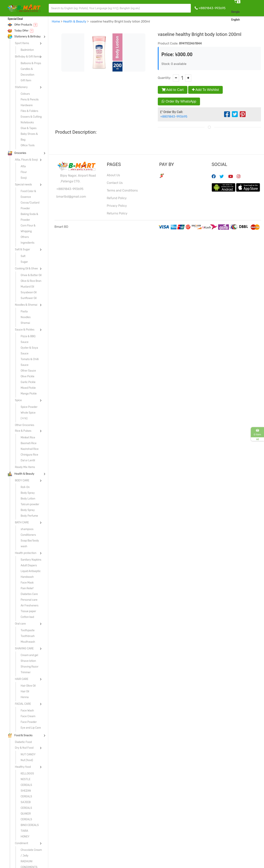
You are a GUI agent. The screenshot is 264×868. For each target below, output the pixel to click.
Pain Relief (27, 588)
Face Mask (27, 583)
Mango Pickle (29, 394)
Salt (23, 256)
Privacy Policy (117, 206)
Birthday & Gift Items (28, 57)
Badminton (27, 50)
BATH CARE (22, 522)
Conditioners (28, 535)
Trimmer (26, 672)
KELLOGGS (27, 774)
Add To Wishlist (205, 90)
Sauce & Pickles (25, 330)
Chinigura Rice (29, 455)
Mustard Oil (27, 287)
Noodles (26, 317)
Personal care (29, 600)
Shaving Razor (30, 667)
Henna (25, 697)
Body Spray (28, 493)
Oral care (20, 624)
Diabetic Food (23, 742)
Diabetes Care (29, 594)
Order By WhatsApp (179, 101)
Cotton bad (27, 617)
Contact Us (115, 183)
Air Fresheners (30, 606)
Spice (18, 400)
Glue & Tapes (29, 128)
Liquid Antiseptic (31, 571)
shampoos (27, 529)
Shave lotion (28, 661)
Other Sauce (28, 371)
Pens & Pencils (30, 100)
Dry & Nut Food (24, 748)
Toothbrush (28, 636)
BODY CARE (22, 480)
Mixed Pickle (28, 388)
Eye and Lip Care (31, 728)
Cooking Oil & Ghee (26, 269)
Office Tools (28, 145)
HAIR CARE (22, 679)
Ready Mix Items (25, 467)
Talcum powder (30, 504)
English (236, 20)
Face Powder (29, 722)
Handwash (27, 577)
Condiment (21, 843)
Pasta (24, 312)
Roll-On (25, 487)
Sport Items (22, 43)
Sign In (255, 20)
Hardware (27, 105)
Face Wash (27, 711)
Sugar (24, 262)
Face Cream (28, 716)
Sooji (24, 178)
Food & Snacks (20, 735)
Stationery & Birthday (24, 37)
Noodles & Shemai (26, 305)
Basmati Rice (29, 443)
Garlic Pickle (28, 382)
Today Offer (20, 31)
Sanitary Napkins (31, 560)
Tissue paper (28, 611)
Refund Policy (117, 198)
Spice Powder (29, 407)
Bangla (235, 12)
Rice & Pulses (23, 431)
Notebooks (27, 122)
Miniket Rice (28, 438)
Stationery (21, 87)
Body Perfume (29, 516)
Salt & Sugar (22, 249)
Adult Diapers (29, 565)
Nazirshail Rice (30, 449)
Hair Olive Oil (28, 686)
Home (56, 21)
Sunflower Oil (29, 298)
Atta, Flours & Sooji (26, 160)
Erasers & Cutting (31, 117)
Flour (24, 172)
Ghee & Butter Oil (31, 275)
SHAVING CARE (24, 649)
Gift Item (26, 80)
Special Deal (15, 19)
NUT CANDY (28, 754)
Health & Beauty (21, 474)
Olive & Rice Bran (31, 281)
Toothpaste (28, 630)
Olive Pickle (28, 376)
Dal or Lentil (28, 460)
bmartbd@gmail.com (71, 197)
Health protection (26, 553)
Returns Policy (117, 213)
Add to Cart (173, 90)
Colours (25, 94)
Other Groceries (25, 425)
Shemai (25, 323)
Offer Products (22, 25)
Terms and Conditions (122, 190)
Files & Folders (29, 111)
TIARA (24, 831)
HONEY (25, 837)
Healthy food (23, 767)
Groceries (17, 153)
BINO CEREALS (30, 825)
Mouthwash (28, 642)
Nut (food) (27, 760)
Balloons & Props (31, 63)
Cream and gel (29, 655)
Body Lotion (28, 499)
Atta (23, 166)
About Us (113, 175)
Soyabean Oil (29, 292)
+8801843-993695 (212, 8)
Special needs (23, 185)
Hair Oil (25, 691)
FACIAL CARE (23, 704)
